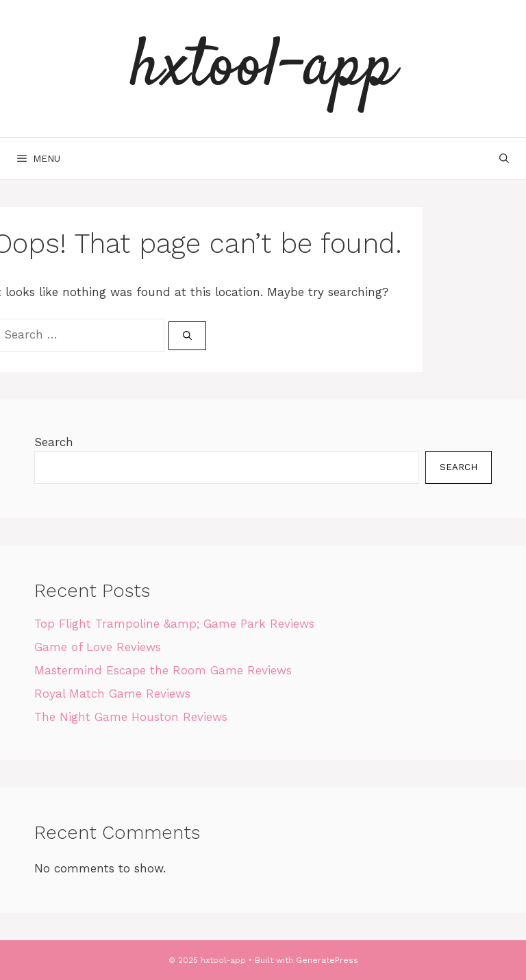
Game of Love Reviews (98, 647)
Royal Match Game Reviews (112, 694)
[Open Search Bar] (504, 158)
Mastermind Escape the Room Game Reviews (163, 670)
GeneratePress (327, 960)
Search (54, 442)
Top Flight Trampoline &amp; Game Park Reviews (174, 624)
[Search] (187, 336)
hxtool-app (263, 69)
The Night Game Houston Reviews (131, 717)
